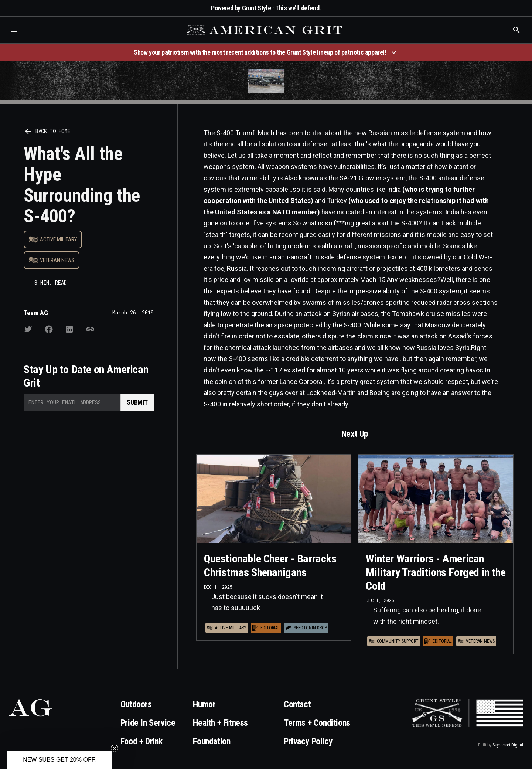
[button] (14, 30)
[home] (266, 30)
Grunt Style (257, 8)
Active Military (58, 239)
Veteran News (57, 260)
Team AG (36, 313)
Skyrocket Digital (508, 745)
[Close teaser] (115, 748)
